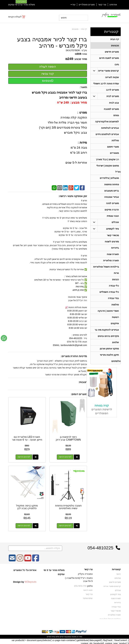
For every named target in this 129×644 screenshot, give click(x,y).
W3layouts (31, 581)
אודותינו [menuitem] (113, 5)
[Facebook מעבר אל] (36, 559)
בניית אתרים (51, 636)
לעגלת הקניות (15, 17)
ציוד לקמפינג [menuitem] (112, 232)
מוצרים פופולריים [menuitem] (87, 5)
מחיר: (81, 54)
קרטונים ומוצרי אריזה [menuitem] (108, 71)
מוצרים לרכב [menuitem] (112, 91)
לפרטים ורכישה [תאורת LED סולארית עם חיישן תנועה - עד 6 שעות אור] (24, 457)
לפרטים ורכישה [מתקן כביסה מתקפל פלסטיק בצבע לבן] (24, 525)
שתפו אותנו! (88, 597)
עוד (73, 5)
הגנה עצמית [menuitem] (113, 219)
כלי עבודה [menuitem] (114, 290)
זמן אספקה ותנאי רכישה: (73, 196)
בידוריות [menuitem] (115, 251)
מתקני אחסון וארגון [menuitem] (109, 354)
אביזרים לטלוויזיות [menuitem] (110, 129)
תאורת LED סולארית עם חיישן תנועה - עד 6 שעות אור (27, 439)
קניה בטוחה (102, 411)
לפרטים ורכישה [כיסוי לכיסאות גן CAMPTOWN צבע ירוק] (65, 457)
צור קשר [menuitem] (102, 5)
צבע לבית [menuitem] (114, 104)
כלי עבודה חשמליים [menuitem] (109, 296)
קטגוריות (111, 32)
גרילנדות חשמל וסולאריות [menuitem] (106, 271)
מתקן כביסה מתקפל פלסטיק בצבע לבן (27, 506)
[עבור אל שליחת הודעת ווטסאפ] (4, 338)
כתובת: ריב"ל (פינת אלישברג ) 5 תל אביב (79, 579)
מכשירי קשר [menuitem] (113, 239)
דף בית (84, 29)
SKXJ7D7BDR (73, 50)
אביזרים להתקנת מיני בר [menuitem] (107, 335)
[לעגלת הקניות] (17, 17)
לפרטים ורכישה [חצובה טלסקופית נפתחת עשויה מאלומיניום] (65, 525)
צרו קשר (88, 569)
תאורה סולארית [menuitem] (111, 264)
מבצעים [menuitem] (115, 46)
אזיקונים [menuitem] (115, 328)
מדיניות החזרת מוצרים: (74, 356)
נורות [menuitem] (116, 277)
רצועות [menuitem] (115, 322)
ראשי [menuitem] (119, 573)
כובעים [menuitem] (115, 283)
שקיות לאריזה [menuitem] (112, 78)
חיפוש (64, 18)
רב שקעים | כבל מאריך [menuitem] (107, 161)
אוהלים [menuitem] (115, 225)
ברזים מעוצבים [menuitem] (112, 193)
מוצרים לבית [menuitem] (113, 97)
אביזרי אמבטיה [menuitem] (112, 200)
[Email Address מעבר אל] (12, 559)
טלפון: (90, 585)
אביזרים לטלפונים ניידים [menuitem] (107, 136)
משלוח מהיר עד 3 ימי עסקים (22, 5)
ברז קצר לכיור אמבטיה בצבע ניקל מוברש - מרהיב (52, 42)
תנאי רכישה (88, 589)
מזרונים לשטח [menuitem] (112, 245)
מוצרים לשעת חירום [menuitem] (109, 58)
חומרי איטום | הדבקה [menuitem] (108, 316)
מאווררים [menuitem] (114, 155)
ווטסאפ (48, 81)
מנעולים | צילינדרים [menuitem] (109, 180)
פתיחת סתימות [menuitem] (112, 187)
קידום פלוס (59, 636)
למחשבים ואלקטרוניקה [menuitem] (107, 123)
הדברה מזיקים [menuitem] (112, 213)
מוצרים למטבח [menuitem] (111, 110)
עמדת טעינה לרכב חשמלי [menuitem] (106, 84)
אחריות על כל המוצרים (25, 569)
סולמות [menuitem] (115, 309)
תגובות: (83, 382)
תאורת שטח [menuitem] (113, 258)
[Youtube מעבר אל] (28, 559)
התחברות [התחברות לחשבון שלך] (21, 2)
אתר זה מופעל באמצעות (64, 636)
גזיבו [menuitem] (117, 65)
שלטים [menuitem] (115, 348)
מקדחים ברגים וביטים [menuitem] (108, 341)
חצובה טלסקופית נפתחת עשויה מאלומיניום (68, 506)
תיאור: (83, 87)
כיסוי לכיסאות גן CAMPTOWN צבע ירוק (68, 438)
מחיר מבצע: (80, 59)
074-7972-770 (80, 585)
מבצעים (75, 29)
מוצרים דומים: (79, 394)
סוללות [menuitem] (115, 142)
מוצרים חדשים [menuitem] (112, 52)
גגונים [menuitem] (116, 116)
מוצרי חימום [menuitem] (113, 149)
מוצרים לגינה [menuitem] (112, 206)
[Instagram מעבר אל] (20, 559)
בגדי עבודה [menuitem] (113, 303)
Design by (25, 581)
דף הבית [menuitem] (115, 39)
